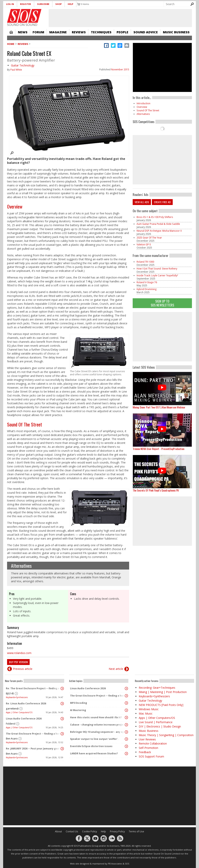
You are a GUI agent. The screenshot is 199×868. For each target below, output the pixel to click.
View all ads (142, 202)
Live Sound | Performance (156, 722)
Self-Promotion (148, 748)
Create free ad (162, 202)
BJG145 (10, 693)
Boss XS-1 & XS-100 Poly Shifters (155, 217)
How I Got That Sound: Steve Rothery (157, 269)
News (23, 32)
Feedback (145, 752)
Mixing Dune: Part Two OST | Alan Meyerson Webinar (159, 407)
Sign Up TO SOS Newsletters (162, 303)
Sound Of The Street (25, 424)
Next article (116, 669)
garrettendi (12, 709)
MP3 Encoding (79, 703)
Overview (15, 206)
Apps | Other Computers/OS (19, 712)
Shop (58, 4)
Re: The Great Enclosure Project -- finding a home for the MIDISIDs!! (34, 688)
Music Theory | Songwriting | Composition (166, 735)
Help (70, 4)
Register (26, 4)
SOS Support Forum (151, 756)
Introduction (143, 103)
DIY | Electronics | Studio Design (160, 726)
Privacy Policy (117, 831)
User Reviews (147, 739)
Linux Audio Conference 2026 (24, 719)
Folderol (11, 724)
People (122, 32)
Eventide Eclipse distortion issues (91, 746)
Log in (10, 4)
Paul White (16, 70)
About (58, 831)
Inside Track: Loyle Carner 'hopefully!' (157, 275)
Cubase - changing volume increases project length (98, 725)
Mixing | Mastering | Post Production (163, 692)
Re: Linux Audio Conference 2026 (26, 703)
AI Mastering (78, 710)
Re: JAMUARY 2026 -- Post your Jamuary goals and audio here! (34, 749)
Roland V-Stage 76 (147, 282)
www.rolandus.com (19, 653)
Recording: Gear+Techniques (157, 688)
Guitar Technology (23, 65)
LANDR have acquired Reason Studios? (94, 753)
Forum (38, 32)
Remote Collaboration (153, 743)
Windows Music (149, 709)
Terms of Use (136, 831)
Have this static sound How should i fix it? (96, 717)
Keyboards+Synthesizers (17, 697)
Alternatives (21, 566)
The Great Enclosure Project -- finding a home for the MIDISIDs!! (34, 734)
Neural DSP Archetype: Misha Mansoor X (159, 231)
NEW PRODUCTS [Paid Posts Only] (161, 705)
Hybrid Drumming (147, 289)
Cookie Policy (89, 831)
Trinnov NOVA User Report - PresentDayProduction (158, 449)
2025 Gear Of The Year (149, 238)
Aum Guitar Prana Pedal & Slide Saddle (158, 224)
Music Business (176, 32)
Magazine (58, 32)
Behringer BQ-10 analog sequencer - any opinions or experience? (98, 732)
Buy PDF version (18, 662)
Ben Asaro (12, 739)
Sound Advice (146, 32)
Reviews (79, 32)
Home (11, 32)
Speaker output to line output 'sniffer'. (94, 739)
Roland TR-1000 (145, 262)
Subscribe (43, 4)
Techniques (101, 32)
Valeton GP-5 (144, 244)
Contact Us (72, 831)
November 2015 (120, 69)
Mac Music (146, 713)
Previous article (23, 669)
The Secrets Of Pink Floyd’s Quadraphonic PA (156, 490)
